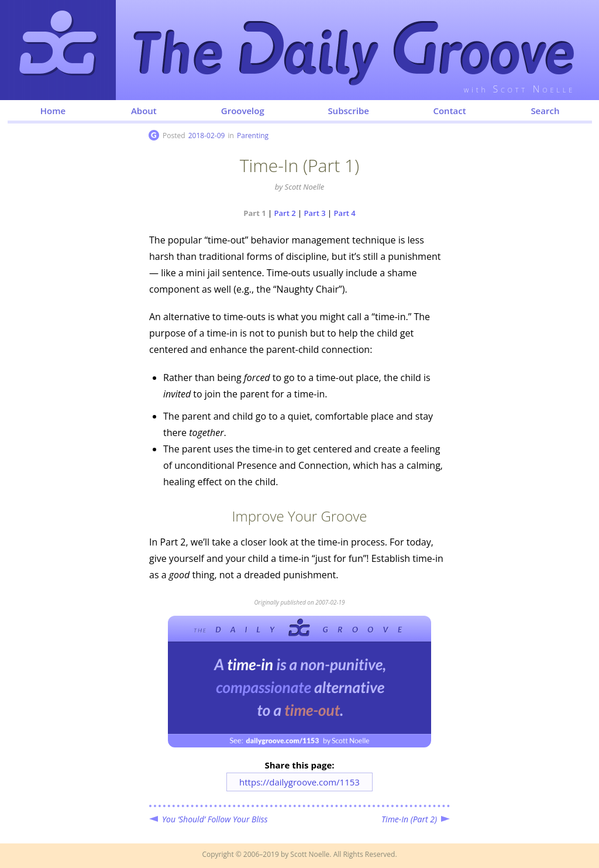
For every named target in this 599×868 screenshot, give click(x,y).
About (144, 111)
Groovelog (243, 111)
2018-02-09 (207, 135)
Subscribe (348, 111)
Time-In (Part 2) (409, 819)
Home (53, 111)
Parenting (253, 135)
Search (545, 111)
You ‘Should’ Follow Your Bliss (215, 819)
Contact (449, 111)
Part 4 (345, 213)
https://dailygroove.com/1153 (299, 782)
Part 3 (315, 213)
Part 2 (285, 213)
